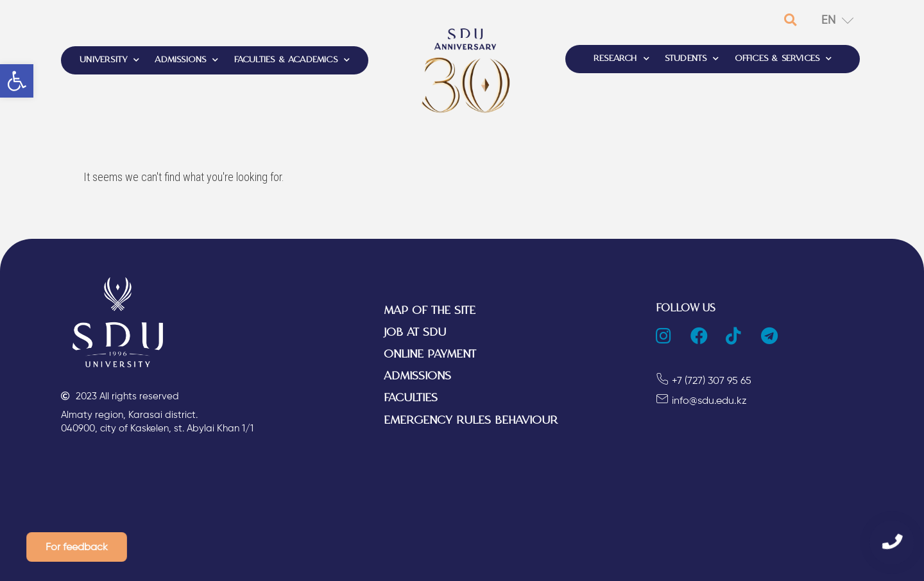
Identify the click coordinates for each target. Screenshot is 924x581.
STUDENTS (692, 59)
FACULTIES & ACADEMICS (292, 60)
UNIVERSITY (109, 60)
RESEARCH (621, 59)
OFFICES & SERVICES (783, 59)
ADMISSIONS (186, 60)
